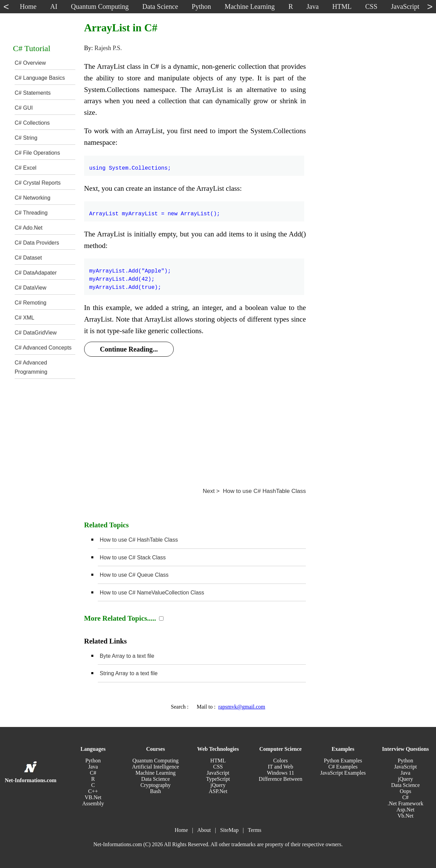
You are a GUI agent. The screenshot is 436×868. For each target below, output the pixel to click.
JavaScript (218, 773)
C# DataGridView (36, 333)
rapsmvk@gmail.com (242, 707)
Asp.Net (406, 810)
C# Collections (32, 123)
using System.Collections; (130, 164)
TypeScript (218, 779)
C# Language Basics (40, 78)
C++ (93, 791)
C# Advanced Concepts (43, 348)
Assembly (93, 803)
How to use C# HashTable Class (139, 540)
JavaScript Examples (343, 773)
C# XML (25, 318)
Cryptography (155, 785)
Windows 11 (280, 773)
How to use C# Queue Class (134, 575)
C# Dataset (28, 258)
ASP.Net (218, 791)
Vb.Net (406, 816)
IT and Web (281, 767)
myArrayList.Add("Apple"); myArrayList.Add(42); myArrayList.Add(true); (130, 275)
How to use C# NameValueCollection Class (152, 593)
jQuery (218, 785)
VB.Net (93, 797)
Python (93, 761)
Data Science (156, 779)
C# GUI (24, 108)
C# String (26, 138)
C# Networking (33, 198)
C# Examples (343, 767)
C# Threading (31, 213)
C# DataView (30, 288)
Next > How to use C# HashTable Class (254, 491)
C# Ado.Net (29, 228)
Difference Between (280, 779)
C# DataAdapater (36, 273)
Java (93, 767)
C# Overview (30, 63)
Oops (405, 791)
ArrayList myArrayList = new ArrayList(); (155, 210)
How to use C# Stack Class (133, 557)
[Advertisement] (195, 414)
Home (181, 830)
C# (93, 773)
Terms (255, 830)
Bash (156, 791)
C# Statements (33, 93)
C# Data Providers (37, 243)
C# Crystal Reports (38, 183)
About (204, 830)
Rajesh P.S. (108, 48)
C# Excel (26, 168)
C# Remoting (30, 303)
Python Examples (343, 761)
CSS (218, 767)
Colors (281, 761)
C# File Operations (37, 153)
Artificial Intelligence (155, 767)
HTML (218, 761)
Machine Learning (156, 773)
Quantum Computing (156, 761)
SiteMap (229, 830)
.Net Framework (406, 803)
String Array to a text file (129, 673)
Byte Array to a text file (127, 656)
